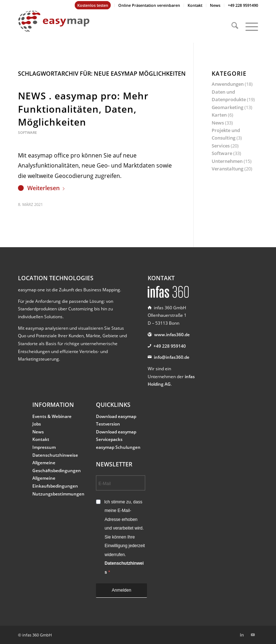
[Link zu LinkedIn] (242, 635)
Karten (219, 115)
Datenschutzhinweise (55, 455)
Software (27, 132)
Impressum (44, 447)
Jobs (37, 424)
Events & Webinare (52, 416)
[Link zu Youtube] (253, 635)
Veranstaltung (227, 169)
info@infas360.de (172, 357)
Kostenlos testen (93, 5)
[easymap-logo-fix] (54, 27)
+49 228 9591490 (243, 5)
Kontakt (195, 5)
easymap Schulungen (118, 447)
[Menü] (248, 27)
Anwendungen (228, 84)
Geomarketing (227, 107)
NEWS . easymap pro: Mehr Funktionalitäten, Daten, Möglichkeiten (83, 109)
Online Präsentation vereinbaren (149, 5)
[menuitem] (93, 5)
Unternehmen (227, 161)
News (215, 5)
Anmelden (121, 590)
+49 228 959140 (170, 346)
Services (221, 146)
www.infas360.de (172, 335)
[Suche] (231, 27)
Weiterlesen (46, 188)
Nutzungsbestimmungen (58, 494)
